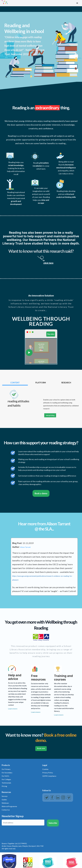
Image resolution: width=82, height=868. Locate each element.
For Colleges (6, 779)
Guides (4, 800)
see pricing (50, 415)
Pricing (4, 786)
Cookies (45, 769)
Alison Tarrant (25, 547)
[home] (38, 3)
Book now (41, 748)
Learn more (13, 709)
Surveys (5, 796)
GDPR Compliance (49, 776)
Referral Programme (9, 806)
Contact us (6, 810)
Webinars (5, 803)
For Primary (6, 769)
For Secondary (7, 773)
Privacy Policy (48, 773)
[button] (77, 3)
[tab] (15, 383)
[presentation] (18, 832)
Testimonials (6, 783)
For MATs (5, 776)
